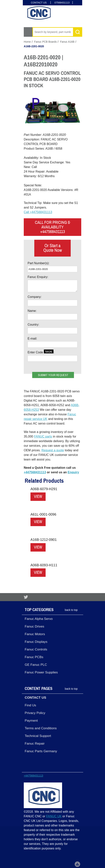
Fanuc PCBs (34, 657)
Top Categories (39, 610)
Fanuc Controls (36, 649)
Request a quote (53, 450)
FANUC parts (43, 436)
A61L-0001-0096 (43, 514)
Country (33, 325)
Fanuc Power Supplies (41, 672)
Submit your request (53, 375)
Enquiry (73, 472)
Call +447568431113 (38, 212)
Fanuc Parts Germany (41, 751)
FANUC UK (54, 816)
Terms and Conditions (41, 728)
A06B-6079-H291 (44, 489)
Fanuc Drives (34, 626)
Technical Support (38, 736)
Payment (31, 720)
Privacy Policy (35, 713)
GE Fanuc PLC (36, 665)
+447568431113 (35, 472)
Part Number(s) (38, 263)
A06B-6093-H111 (44, 565)
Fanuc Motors (35, 634)
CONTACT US (39, 3)
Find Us (30, 705)
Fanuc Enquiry (37, 277)
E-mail (32, 339)
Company (34, 297)
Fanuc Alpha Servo (39, 619)
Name (32, 311)
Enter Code (41, 352)
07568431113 (62, 3)
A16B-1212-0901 (44, 540)
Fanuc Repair (35, 743)
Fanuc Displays (36, 642)
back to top (71, 610)
